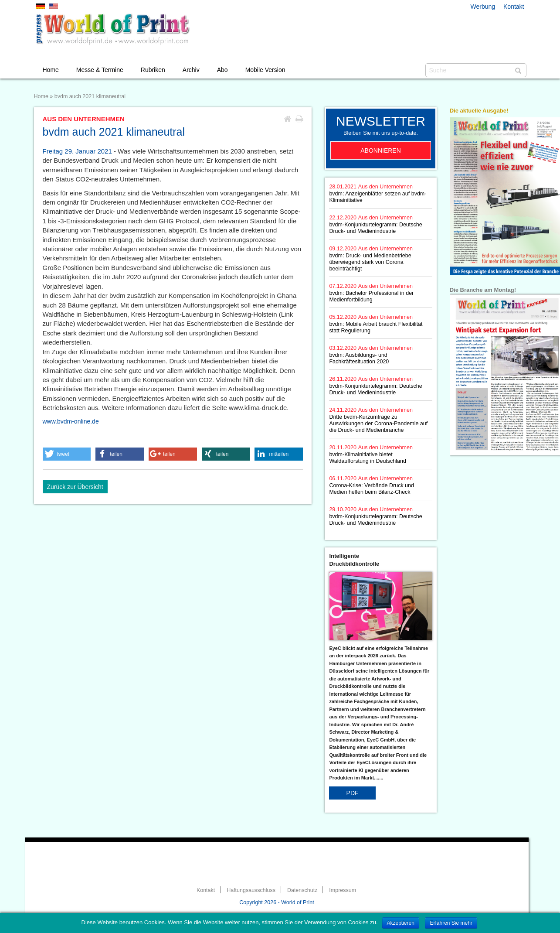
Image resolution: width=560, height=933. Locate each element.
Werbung (483, 7)
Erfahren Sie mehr (451, 923)
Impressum (343, 890)
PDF (353, 793)
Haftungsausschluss (251, 890)
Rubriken (153, 70)
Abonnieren (381, 150)
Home (51, 70)
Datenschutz (302, 890)
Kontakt (514, 7)
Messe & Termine (100, 70)
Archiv (191, 70)
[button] (67, 454)
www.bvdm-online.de (71, 421)
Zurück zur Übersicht (75, 487)
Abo (222, 70)
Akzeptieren (401, 923)
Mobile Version (265, 70)
